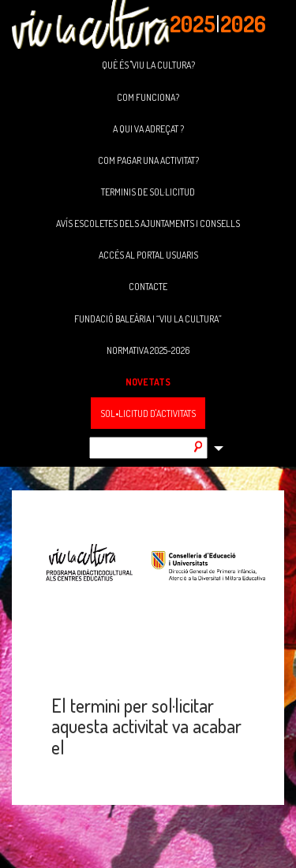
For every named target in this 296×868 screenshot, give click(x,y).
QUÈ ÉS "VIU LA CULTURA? (148, 65)
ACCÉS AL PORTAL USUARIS (148, 255)
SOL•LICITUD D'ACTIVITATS (148, 414)
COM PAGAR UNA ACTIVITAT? (148, 160)
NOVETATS (148, 382)
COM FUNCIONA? (148, 97)
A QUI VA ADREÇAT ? (148, 129)
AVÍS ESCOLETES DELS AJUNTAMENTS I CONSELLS (148, 224)
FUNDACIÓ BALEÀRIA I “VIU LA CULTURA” (148, 319)
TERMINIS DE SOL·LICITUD (148, 192)
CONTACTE (148, 287)
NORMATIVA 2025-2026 (148, 350)
